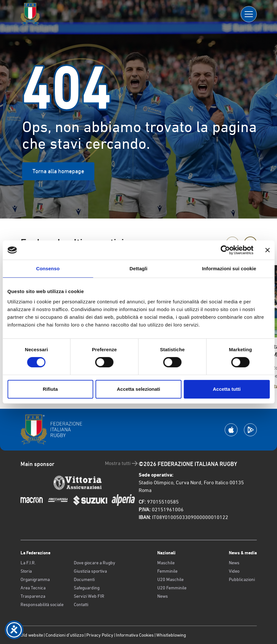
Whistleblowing (171, 635)
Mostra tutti (122, 463)
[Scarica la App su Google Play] (250, 430)
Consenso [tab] (48, 268)
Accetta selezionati (138, 389)
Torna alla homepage (58, 171)
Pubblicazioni (242, 579)
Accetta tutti (227, 389)
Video (234, 571)
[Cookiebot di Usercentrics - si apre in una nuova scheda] (225, 250)
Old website (32, 635)
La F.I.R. (28, 563)
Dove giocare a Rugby (95, 563)
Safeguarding (87, 588)
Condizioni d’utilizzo (65, 635)
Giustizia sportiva (90, 571)
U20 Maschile (170, 579)
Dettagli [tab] (139, 268)
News (163, 596)
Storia (26, 571)
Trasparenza (33, 596)
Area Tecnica (33, 588)
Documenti (84, 579)
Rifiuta (50, 389)
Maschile (166, 563)
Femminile (167, 571)
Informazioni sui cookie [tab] (229, 268)
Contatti (81, 604)
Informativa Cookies (135, 635)
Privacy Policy (100, 635)
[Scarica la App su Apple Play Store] (231, 430)
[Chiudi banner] (267, 250)
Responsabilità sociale (42, 604)
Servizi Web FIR (89, 596)
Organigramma (35, 579)
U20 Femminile (172, 588)
